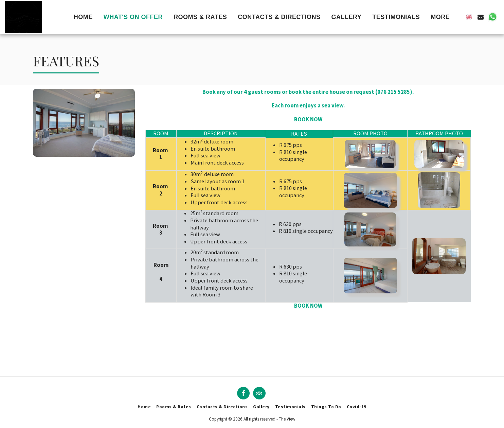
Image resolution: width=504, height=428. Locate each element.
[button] (481, 17)
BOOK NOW (308, 306)
